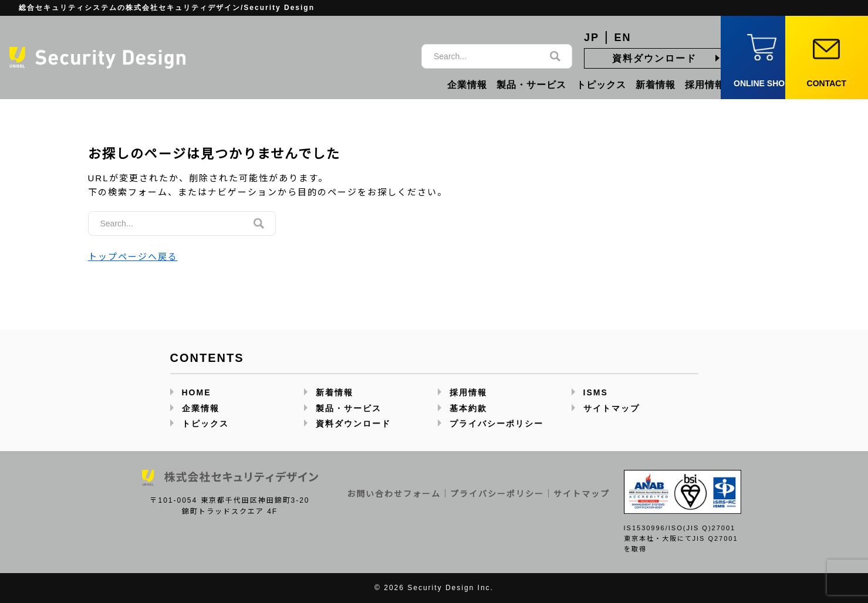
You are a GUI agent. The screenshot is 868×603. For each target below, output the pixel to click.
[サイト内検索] (485, 56)
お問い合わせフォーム (394, 494)
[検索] (555, 56)
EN (623, 38)
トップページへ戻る (133, 257)
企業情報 (467, 85)
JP (592, 38)
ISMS (596, 392)
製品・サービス (531, 85)
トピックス (601, 85)
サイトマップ (612, 408)
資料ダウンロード (654, 58)
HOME (197, 392)
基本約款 (468, 408)
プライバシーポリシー (497, 424)
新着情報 (656, 85)
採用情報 (705, 85)
